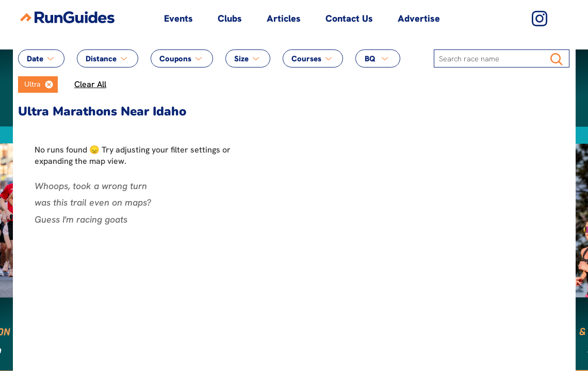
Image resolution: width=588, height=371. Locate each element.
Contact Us (349, 18)
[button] (49, 85)
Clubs (230, 18)
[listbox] (38, 85)
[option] (29, 85)
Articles (284, 18)
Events (178, 18)
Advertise (419, 18)
